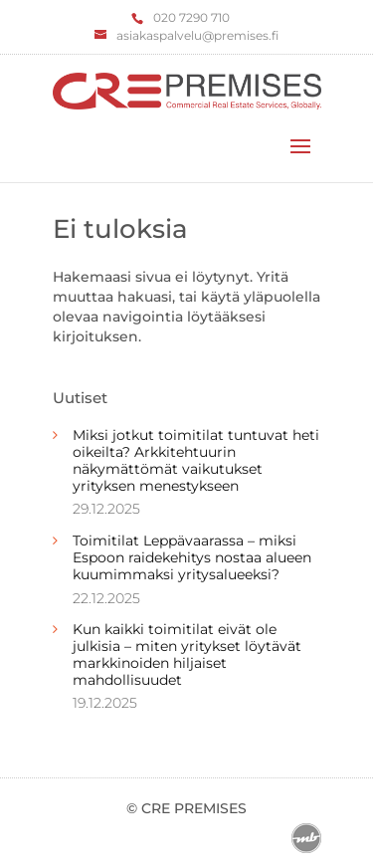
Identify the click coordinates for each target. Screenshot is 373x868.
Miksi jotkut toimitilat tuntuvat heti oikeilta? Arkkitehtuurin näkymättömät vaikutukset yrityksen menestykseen (196, 460)
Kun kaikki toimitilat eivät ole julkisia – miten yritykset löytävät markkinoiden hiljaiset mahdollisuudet (187, 654)
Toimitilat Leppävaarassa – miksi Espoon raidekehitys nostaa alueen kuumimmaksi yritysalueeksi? (192, 557)
